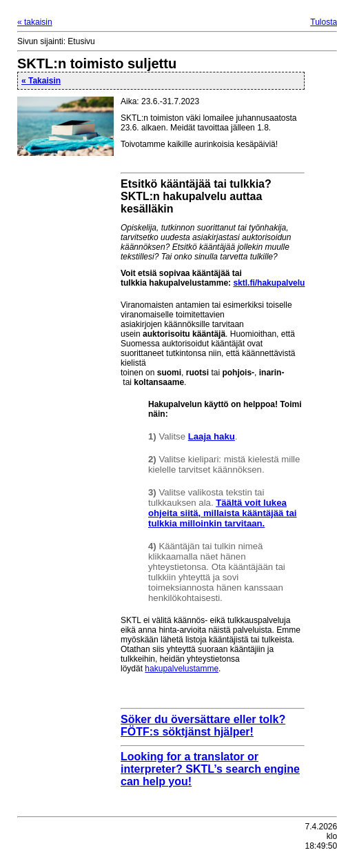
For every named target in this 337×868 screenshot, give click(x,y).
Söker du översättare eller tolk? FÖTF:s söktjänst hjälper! (203, 726)
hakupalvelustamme (182, 669)
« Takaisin (41, 81)
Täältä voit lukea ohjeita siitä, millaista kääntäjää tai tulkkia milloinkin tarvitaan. (223, 513)
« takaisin (35, 22)
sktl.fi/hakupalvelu (269, 283)
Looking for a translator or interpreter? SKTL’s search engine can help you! (210, 769)
